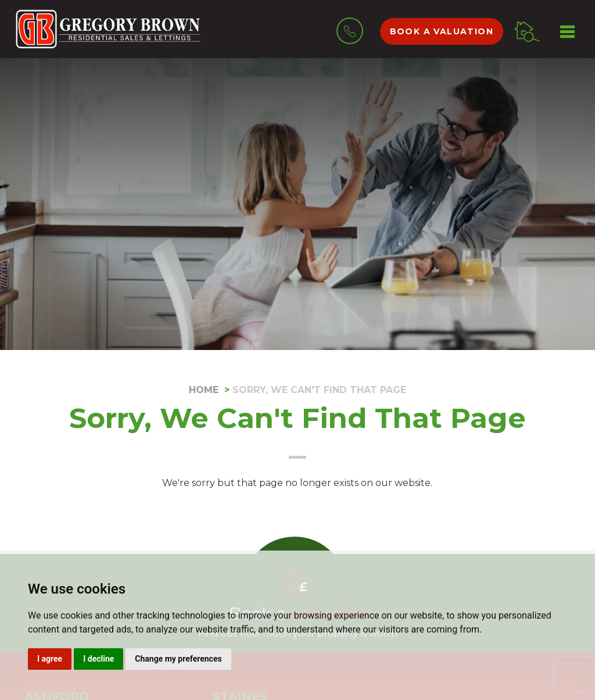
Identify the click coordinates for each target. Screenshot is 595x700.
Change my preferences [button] (178, 659)
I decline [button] (98, 659)
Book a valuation (442, 31)
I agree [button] (50, 659)
